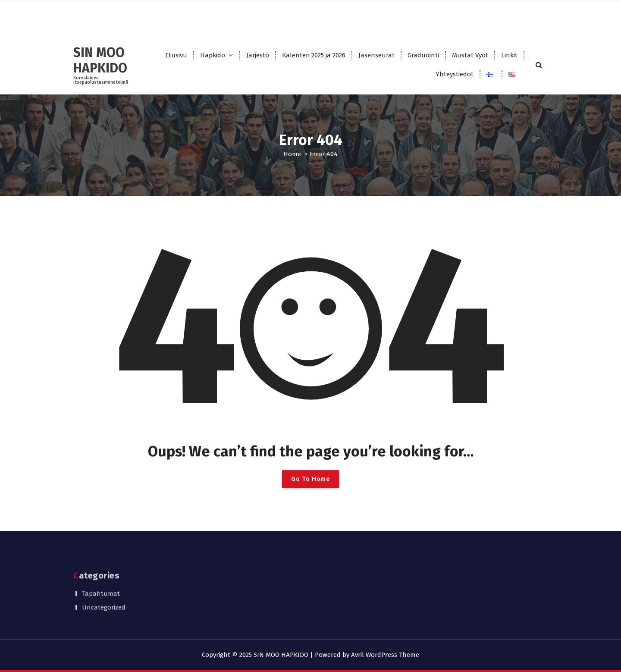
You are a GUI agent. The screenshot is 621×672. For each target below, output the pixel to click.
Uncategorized (104, 590)
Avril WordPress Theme (385, 655)
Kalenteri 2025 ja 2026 (314, 55)
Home (292, 154)
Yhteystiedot (455, 74)
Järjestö (258, 55)
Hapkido (213, 55)
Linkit (509, 55)
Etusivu (176, 55)
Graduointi (423, 55)
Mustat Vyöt (470, 55)
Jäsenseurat (376, 55)
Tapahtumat (101, 577)
